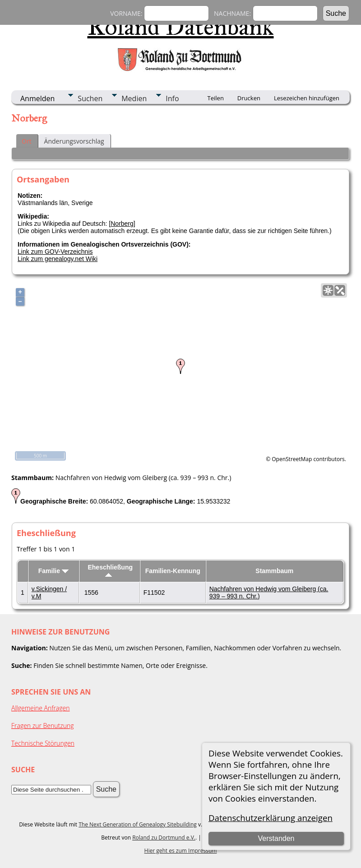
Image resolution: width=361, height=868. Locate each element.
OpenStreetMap (292, 459)
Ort (27, 141)
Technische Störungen (43, 743)
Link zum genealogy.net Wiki (58, 259)
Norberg (122, 224)
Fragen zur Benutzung (43, 726)
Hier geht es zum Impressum (181, 851)
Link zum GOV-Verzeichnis (55, 252)
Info (172, 98)
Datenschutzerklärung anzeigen (271, 818)
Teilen (216, 98)
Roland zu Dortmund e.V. (164, 838)
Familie (53, 571)
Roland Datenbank (181, 27)
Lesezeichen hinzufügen (307, 98)
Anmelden (37, 98)
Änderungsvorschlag (74, 141)
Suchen (90, 98)
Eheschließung (110, 570)
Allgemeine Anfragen (41, 708)
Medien (134, 98)
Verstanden (276, 838)
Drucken (249, 98)
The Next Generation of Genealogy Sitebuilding (138, 824)
